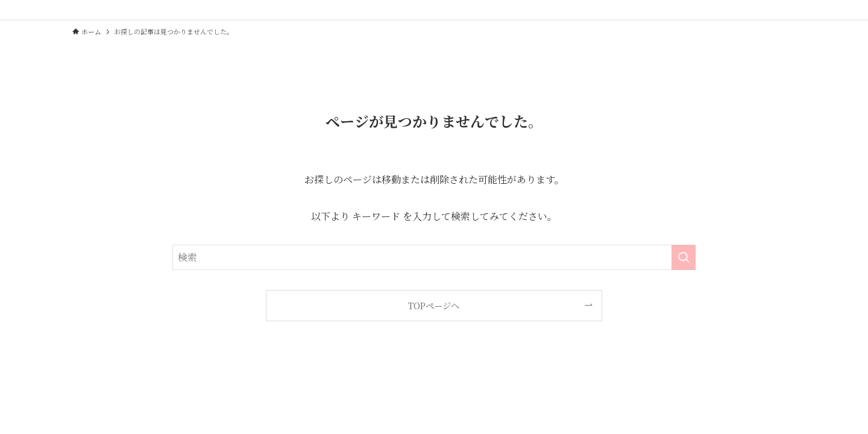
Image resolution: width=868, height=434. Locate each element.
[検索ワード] (434, 257)
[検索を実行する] (684, 257)
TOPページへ (434, 305)
